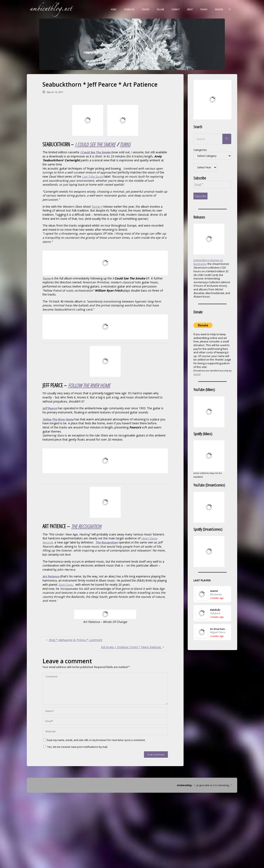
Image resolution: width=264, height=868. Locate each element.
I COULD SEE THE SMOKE (96, 144)
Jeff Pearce (50, 408)
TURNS (127, 144)
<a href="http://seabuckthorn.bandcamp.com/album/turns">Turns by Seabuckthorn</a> (105, 326)
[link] (230, 9)
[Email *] (212, 185)
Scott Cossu (66, 584)
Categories (200, 150)
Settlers (97, 206)
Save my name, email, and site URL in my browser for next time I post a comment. (94, 739)
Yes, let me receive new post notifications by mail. (76, 746)
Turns (47, 278)
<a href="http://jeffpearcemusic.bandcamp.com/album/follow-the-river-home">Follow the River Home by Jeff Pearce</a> (105, 460)
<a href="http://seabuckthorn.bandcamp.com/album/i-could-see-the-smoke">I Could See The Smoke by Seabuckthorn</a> (105, 263)
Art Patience (51, 576)
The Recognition (108, 542)
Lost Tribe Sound (94, 176)
